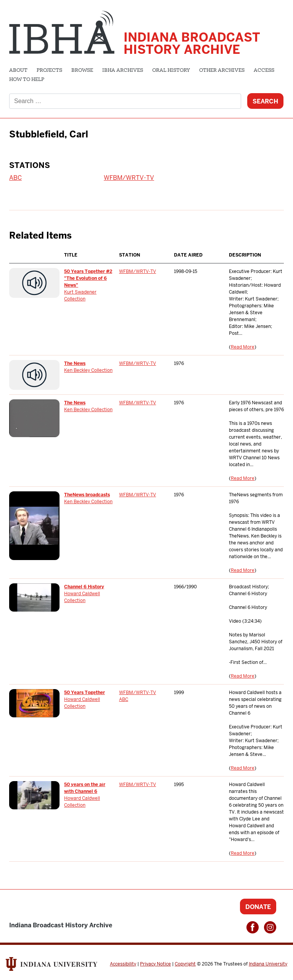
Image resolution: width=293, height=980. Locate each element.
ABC (15, 178)
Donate (258, 907)
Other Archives (222, 71)
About (18, 71)
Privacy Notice (155, 964)
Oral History (171, 71)
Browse (82, 71)
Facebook (253, 927)
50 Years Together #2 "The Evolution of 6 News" (88, 278)
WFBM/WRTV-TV (129, 178)
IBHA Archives (123, 71)
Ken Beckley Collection (88, 370)
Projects (49, 71)
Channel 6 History (84, 587)
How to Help (27, 80)
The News (75, 363)
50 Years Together (85, 693)
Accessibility (123, 964)
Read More (243, 347)
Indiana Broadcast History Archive (192, 43)
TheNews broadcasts (87, 495)
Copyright (185, 964)
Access (264, 71)
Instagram (270, 927)
